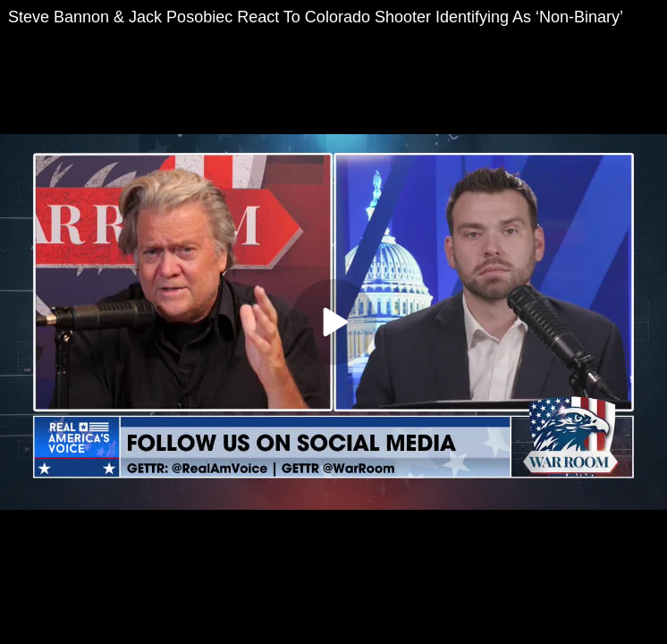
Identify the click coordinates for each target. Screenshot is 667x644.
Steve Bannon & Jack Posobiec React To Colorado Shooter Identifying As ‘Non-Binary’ (316, 17)
